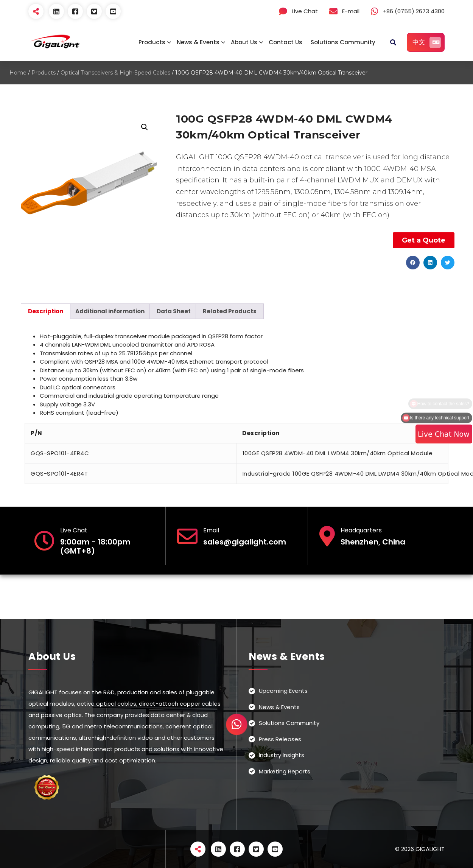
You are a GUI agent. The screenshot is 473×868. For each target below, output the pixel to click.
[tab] (46, 311)
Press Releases (280, 739)
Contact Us (286, 42)
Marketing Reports (285, 771)
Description (46, 311)
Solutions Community (343, 42)
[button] (413, 263)
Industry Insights (282, 755)
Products (152, 42)
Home (18, 73)
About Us (244, 42)
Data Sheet (174, 311)
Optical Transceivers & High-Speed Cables (115, 73)
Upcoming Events (283, 691)
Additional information (110, 311)
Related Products (230, 311)
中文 (427, 42)
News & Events (198, 42)
